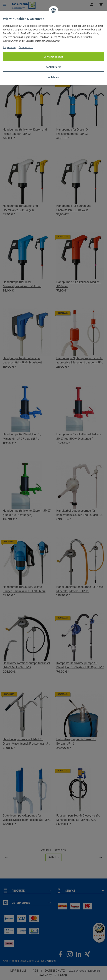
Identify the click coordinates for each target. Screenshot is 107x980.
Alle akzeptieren (53, 57)
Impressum (9, 47)
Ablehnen (54, 77)
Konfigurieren (53, 67)
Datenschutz (26, 47)
